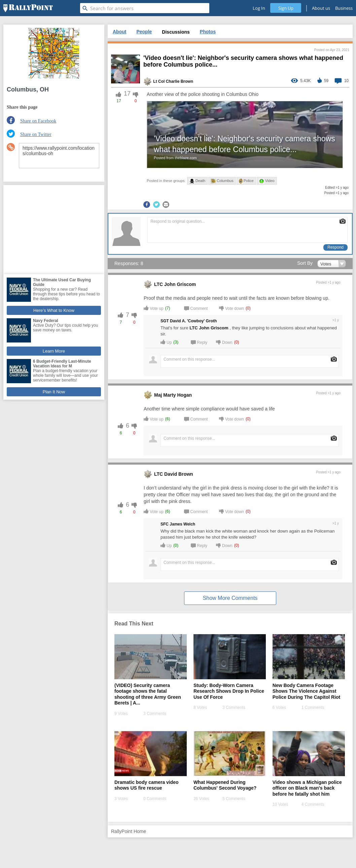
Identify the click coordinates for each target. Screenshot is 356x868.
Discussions (176, 32)
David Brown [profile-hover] (179, 474)
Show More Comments (230, 598)
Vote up (154, 308)
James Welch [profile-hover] (182, 524)
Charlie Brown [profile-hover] (180, 81)
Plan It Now (54, 392)
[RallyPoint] (28, 8)
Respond (335, 247)
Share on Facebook (38, 121)
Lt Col (159, 81)
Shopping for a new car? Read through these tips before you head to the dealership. (66, 294)
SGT (165, 321)
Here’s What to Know (54, 310)
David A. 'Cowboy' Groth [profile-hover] (193, 321)
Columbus (222, 181)
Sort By (305, 263)
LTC (158, 284)
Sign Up (286, 8)
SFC (165, 524)
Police (246, 181)
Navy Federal (46, 321)
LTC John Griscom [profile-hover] (209, 328)
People (144, 32)
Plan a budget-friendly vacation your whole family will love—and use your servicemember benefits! (65, 375)
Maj (158, 395)
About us (321, 8)
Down (224, 342)
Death (197, 181)
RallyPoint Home (129, 831)
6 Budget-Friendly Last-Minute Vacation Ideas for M (62, 364)
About (119, 32)
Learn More (54, 351)
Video (267, 181)
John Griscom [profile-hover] (180, 284)
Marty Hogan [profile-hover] (177, 395)
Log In (259, 8)
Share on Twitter (36, 134)
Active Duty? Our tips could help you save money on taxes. (65, 328)
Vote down (232, 308)
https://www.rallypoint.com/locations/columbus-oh (59, 156)
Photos (208, 32)
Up (166, 342)
